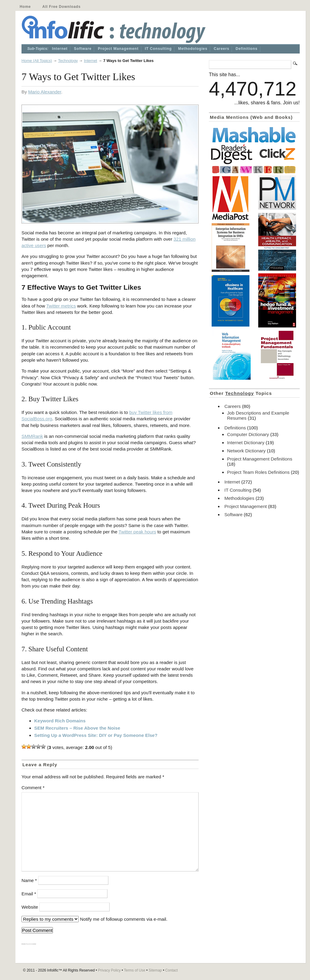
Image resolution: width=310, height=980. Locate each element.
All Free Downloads (61, 7)
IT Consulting (158, 49)
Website (30, 907)
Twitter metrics (61, 306)
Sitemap (155, 970)
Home (25, 7)
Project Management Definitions (260, 459)
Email (29, 894)
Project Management (118, 49)
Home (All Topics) (37, 61)
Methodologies (193, 49)
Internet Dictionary (246, 443)
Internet (60, 49)
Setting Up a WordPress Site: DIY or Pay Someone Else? (96, 735)
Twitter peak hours (137, 532)
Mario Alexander (45, 92)
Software (83, 49)
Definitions (246, 49)
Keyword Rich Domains (60, 721)
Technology (68, 61)
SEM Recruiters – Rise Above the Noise (77, 728)
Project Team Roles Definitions (258, 472)
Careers (221, 49)
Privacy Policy (109, 970)
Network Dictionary (246, 451)
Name (29, 880)
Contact (171, 970)
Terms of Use (135, 970)
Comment (33, 788)
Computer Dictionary (248, 434)
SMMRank (32, 436)
